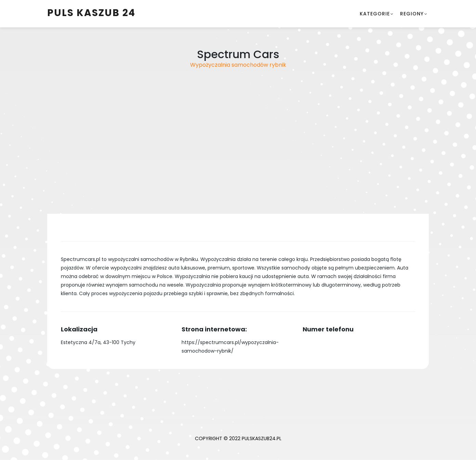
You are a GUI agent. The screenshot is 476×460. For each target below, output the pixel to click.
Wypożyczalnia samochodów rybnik (238, 65)
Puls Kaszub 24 (91, 13)
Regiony (412, 14)
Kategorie (375, 14)
